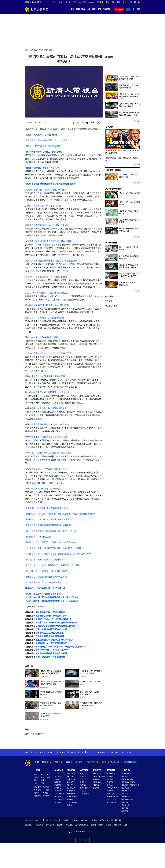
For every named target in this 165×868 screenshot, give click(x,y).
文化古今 (83, 791)
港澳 (42, 774)
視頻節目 (58, 762)
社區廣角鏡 (58, 797)
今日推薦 (109, 127)
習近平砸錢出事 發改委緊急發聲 (50, 657)
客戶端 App (104, 820)
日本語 (122, 752)
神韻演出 (38, 796)
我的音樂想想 (112, 802)
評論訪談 (106, 9)
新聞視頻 (59, 770)
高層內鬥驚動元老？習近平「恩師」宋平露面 (46, 190)
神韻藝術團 (40, 825)
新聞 (73, 9)
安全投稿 (75, 820)
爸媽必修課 (84, 788)
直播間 (79, 762)
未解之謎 (83, 773)
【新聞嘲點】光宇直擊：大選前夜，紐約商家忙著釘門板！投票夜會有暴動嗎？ (61, 514)
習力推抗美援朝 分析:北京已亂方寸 (52, 650)
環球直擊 (58, 776)
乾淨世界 (60, 825)
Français (106, 752)
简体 (79, 2)
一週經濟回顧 (59, 794)
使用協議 (66, 820)
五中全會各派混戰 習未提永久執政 (51, 616)
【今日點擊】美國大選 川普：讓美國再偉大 (45, 560)
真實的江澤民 (126, 791)
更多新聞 (137, 183)
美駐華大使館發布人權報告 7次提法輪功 (44, 152)
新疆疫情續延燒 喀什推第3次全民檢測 (43, 489)
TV (128, 9)
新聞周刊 (58, 788)
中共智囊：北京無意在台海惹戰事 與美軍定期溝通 (48, 453)
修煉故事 (125, 808)
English (98, 752)
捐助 (113, 2)
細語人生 (70, 805)
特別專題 (109, 297)
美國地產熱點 (85, 794)
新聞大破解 (71, 788)
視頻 (78, 9)
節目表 (69, 762)
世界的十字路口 (73, 797)
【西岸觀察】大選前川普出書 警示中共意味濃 (46, 577)
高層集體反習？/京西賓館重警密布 (51, 643)
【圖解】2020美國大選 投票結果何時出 (43, 146)
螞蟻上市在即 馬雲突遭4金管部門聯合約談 (45, 318)
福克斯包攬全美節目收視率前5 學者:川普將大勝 (47, 469)
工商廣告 (125, 811)
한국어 (129, 752)
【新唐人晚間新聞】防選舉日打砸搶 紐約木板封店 (48, 525)
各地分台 (68, 2)
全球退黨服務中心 (82, 825)
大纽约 (36, 752)
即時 (94, 9)
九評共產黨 (125, 788)
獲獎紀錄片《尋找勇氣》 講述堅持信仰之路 (45, 588)
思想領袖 (70, 785)
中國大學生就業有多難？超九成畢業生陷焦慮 (46, 408)
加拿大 (42, 752)
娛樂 (49, 774)
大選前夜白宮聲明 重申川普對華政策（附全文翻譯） (49, 241)
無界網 (108, 825)
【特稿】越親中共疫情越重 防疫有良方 (43, 594)
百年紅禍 (109, 301)
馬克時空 (70, 799)
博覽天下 (38, 793)
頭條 (83, 9)
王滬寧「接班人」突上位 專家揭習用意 (53, 619)
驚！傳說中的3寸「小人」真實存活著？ (43, 582)
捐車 (119, 2)
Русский (114, 752)
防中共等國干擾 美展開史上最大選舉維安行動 (46, 437)
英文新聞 (100, 2)
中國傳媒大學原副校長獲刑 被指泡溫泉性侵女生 (47, 424)
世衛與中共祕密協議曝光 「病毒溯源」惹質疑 (46, 277)
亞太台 (81, 752)
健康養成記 (97, 782)
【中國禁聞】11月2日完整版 (38, 537)
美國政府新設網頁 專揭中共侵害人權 (42, 168)
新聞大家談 (71, 773)
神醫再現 (96, 785)
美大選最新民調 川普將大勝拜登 (50, 612)
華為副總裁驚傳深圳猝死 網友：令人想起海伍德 (47, 305)
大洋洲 (56, 752)
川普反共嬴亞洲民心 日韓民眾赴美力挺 (43, 206)
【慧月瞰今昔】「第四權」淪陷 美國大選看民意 (47, 571)
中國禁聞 (58, 779)
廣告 (107, 2)
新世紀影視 (118, 825)
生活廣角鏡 (111, 773)
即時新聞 (38, 790)
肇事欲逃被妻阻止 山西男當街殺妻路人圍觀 (45, 376)
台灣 (42, 777)
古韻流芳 (83, 779)
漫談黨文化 (125, 805)
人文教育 (84, 770)
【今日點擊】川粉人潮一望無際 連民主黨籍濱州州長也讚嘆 (52, 565)
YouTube (139, 2)
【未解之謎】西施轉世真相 (129, 193)
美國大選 (33, 209)
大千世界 (110, 791)
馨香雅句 (83, 782)
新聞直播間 (119, 9)
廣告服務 (84, 820)
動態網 (101, 825)
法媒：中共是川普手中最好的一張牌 (42, 337)
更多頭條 (137, 121)
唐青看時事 (71, 794)
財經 (42, 780)
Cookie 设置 (82, 840)
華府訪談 (58, 791)
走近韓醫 (96, 788)
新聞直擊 (58, 785)
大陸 (40, 50)
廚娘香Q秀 (111, 794)
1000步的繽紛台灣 (113, 798)
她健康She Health (99, 776)
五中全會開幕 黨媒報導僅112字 (50, 636)
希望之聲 (69, 825)
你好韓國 (110, 779)
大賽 (60, 2)
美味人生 (110, 785)
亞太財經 (58, 802)
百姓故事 (125, 802)
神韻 (55, 2)
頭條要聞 (38, 787)
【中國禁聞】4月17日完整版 (91, 681)
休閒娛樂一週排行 (113, 170)
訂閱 (130, 762)
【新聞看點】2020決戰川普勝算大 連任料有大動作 (48, 519)
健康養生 (97, 770)
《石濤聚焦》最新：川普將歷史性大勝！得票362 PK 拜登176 (53, 548)
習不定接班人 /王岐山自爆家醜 (49, 633)
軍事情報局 (71, 791)
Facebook (131, 2)
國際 (36, 774)
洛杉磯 (49, 752)
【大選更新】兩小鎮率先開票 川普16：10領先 (46, 140)
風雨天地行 (125, 797)
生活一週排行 (111, 243)
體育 (49, 777)
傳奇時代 (125, 776)
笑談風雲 (83, 776)
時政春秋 (70, 782)
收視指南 (48, 820)
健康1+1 (96, 773)
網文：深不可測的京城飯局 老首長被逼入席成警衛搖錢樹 (51, 261)
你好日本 (110, 776)
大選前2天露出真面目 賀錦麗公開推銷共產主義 (47, 293)
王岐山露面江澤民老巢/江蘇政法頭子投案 (54, 640)
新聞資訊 (33, 50)
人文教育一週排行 (113, 189)
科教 (42, 783)
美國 (36, 777)
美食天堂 (110, 782)
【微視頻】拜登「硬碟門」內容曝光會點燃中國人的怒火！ (52, 542)
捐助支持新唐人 (93, 762)
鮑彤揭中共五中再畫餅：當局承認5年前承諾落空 (47, 392)
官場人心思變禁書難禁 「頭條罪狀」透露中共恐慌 (48, 353)
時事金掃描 (71, 779)
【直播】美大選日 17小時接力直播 (41, 135)
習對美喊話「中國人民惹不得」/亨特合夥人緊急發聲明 (61, 647)
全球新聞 (58, 773)
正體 (75, 2)
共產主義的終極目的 (129, 782)
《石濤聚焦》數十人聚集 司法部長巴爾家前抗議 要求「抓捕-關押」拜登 (58, 554)
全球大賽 (46, 796)
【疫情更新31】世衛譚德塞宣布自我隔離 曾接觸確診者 (50, 184)
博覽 (99, 9)
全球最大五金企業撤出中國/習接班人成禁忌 (55, 626)
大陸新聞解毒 (72, 802)
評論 (36, 780)
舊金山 (74, 752)
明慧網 (93, 825)
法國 (68, 752)
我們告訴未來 (126, 773)
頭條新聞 (109, 57)
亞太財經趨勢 (59, 799)
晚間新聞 (58, 782)
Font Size (93, 122)
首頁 (27, 50)
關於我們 (39, 820)
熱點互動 (70, 776)
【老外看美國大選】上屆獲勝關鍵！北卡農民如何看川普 (51, 531)
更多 (126, 825)
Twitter (135, 2)
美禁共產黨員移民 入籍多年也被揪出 (52, 653)
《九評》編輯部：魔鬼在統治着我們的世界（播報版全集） (52, 597)
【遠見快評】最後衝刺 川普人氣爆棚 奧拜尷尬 (46, 508)
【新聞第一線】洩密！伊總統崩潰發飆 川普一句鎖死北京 (129, 97)
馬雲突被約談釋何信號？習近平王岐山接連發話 (47, 225)
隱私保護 (57, 820)
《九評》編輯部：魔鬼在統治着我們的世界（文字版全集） (52, 601)
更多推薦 (137, 165)
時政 (45, 50)
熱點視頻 (46, 787)
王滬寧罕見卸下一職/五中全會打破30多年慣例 (57, 623)
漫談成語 (83, 785)
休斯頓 (62, 752)
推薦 (89, 9)
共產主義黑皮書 (127, 799)
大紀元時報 (50, 825)
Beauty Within (112, 788)
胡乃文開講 (97, 779)
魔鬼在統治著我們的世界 (130, 785)
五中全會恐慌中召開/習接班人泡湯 (51, 629)
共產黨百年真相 (111, 306)
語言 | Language (89, 2)
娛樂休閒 (111, 770)
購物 (124, 2)
